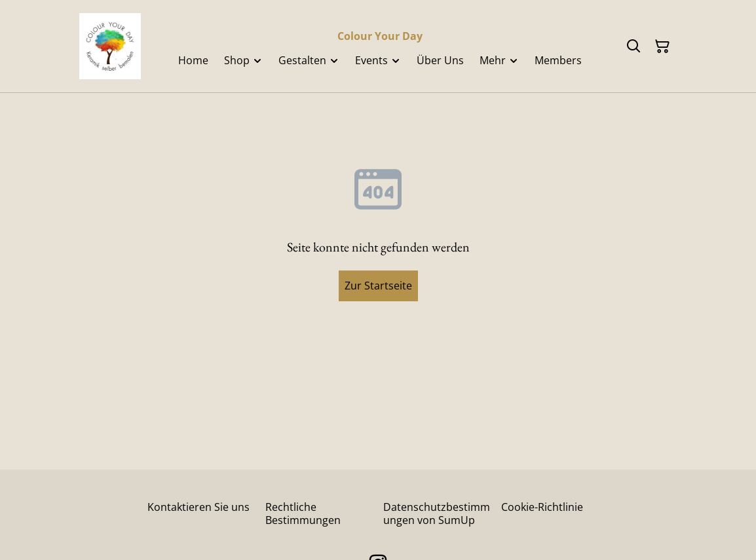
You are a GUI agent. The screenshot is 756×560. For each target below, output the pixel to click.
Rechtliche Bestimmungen (303, 513)
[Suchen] (633, 47)
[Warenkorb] (662, 47)
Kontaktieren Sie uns (198, 507)
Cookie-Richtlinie (542, 507)
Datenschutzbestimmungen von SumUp (437, 513)
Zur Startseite (378, 286)
